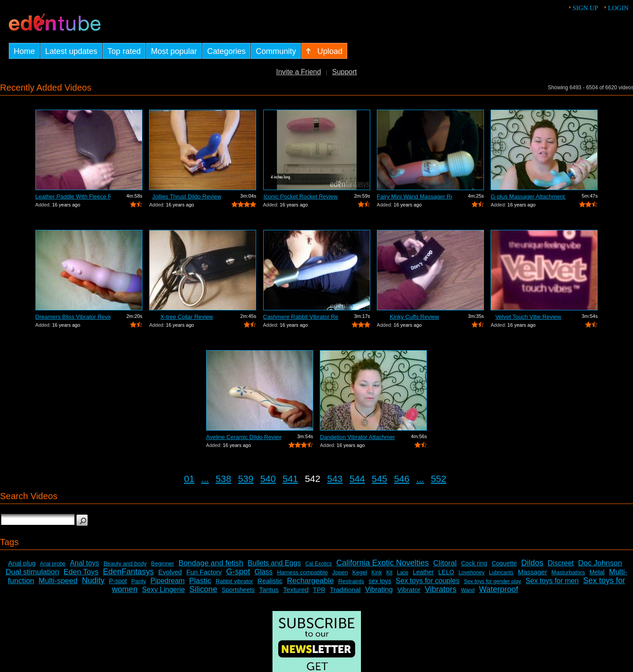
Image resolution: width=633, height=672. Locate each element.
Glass (263, 572)
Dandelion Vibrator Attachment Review (357, 437)
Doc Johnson (600, 563)
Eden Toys (81, 572)
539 (246, 479)
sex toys (380, 581)
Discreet (561, 563)
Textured (296, 590)
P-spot (118, 581)
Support (345, 72)
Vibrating (379, 590)
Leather (423, 572)
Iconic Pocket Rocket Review (301, 197)
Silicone (203, 589)
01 (189, 479)
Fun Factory (204, 572)
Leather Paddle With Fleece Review (73, 197)
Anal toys (84, 563)
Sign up (585, 8)
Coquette (504, 563)
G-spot (238, 572)
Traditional (345, 590)
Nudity (93, 580)
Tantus (269, 590)
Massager (533, 572)
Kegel (360, 572)
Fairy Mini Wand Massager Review (414, 197)
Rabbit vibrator (235, 581)
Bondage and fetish (211, 563)
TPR (319, 590)
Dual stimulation (33, 572)
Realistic (270, 581)
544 (357, 479)
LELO (446, 572)
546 (402, 479)
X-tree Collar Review (187, 317)
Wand (468, 590)
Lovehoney (472, 573)
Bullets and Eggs (274, 563)
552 (439, 479)
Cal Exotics (318, 564)
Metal (597, 572)
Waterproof (499, 589)
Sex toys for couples (428, 581)
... (205, 479)
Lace (403, 573)
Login (618, 8)
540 (268, 479)
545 (379, 479)
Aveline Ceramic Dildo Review (244, 437)
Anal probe (53, 564)
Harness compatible (302, 572)
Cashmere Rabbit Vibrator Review (301, 317)
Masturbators (568, 572)
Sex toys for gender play (493, 581)
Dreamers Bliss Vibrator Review (73, 317)
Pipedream (167, 581)
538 (224, 479)
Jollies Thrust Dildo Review (187, 197)
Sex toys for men (552, 581)
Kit (389, 573)
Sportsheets (238, 590)
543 (335, 479)
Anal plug (22, 563)
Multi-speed (58, 581)
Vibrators (441, 589)
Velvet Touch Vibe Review (528, 317)
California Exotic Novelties (382, 563)
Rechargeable (311, 581)
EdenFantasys (129, 572)
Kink (377, 573)
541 (290, 479)
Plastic (200, 581)
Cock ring (474, 563)
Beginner (162, 563)
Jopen (340, 572)
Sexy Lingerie (163, 590)
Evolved (170, 572)
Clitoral (445, 563)
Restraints (351, 581)
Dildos (532, 563)
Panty (139, 581)
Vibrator (409, 590)
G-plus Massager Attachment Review (528, 197)
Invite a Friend (298, 72)
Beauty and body (125, 563)
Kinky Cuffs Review (414, 317)
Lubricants (501, 573)
